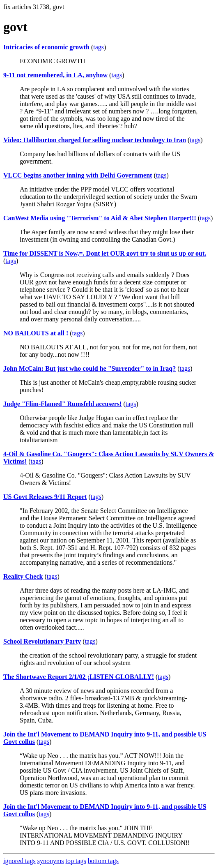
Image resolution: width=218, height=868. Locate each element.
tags (99, 47)
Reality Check (23, 576)
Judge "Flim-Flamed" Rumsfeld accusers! (62, 404)
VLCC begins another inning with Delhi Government (78, 175)
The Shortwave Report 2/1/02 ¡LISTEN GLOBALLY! (79, 677)
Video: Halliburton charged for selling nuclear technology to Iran (95, 140)
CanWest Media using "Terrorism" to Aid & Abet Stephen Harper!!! (100, 218)
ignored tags (20, 861)
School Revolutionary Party (42, 641)
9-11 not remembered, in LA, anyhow (55, 75)
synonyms (51, 861)
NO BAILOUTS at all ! (36, 333)
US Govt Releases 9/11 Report (45, 497)
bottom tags (103, 861)
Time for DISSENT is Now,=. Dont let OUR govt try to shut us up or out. (105, 253)
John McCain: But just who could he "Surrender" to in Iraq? (89, 368)
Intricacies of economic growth (46, 47)
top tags (76, 861)
